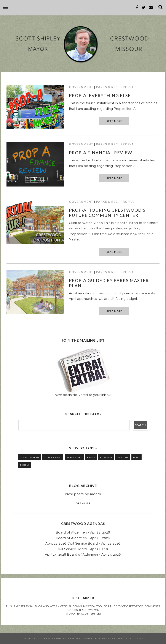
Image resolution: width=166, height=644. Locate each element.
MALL (136, 457)
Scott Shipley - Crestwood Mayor (71, 638)
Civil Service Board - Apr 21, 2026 (83, 549)
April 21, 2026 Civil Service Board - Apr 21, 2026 (83, 543)
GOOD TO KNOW (30, 457)
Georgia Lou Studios (130, 638)
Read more (114, 121)
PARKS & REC (107, 87)
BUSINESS (106, 457)
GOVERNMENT (81, 87)
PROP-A (127, 87)
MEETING (123, 457)
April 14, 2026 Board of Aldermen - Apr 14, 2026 (83, 555)
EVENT (91, 457)
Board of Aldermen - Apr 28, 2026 (83, 532)
